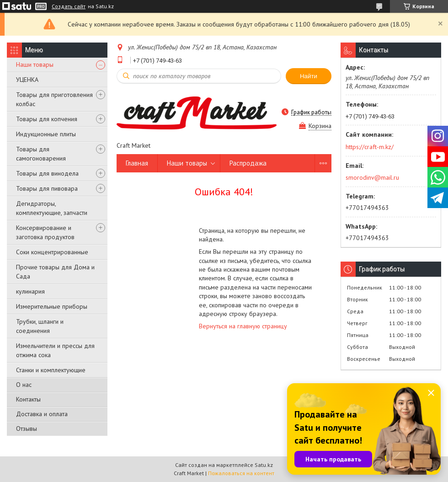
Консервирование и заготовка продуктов (45, 232)
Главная (137, 163)
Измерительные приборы (52, 306)
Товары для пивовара (47, 188)
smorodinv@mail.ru (372, 177)
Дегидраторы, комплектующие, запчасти (52, 208)
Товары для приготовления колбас (54, 99)
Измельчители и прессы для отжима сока (55, 350)
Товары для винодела (47, 173)
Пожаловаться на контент (241, 473)
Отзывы (27, 428)
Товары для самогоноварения (41, 154)
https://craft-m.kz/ (370, 147)
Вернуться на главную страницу (243, 326)
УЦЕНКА (27, 80)
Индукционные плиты (46, 134)
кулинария (30, 291)
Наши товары (35, 64)
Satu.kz (264, 465)
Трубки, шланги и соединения (40, 326)
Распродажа (248, 163)
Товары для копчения (47, 119)
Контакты (28, 399)
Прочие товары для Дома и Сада (55, 272)
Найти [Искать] (309, 76)
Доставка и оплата (42, 414)
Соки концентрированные (52, 252)
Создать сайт (69, 6)
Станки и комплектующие (51, 370)
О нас (24, 385)
